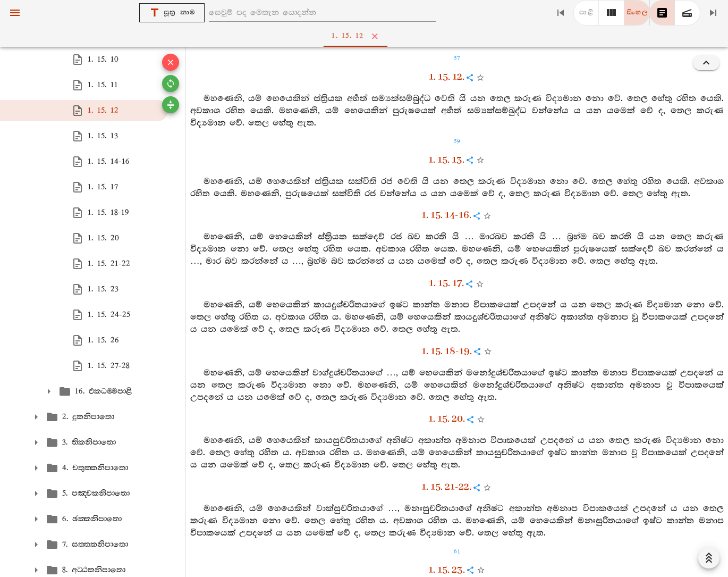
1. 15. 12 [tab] (366, 36)
